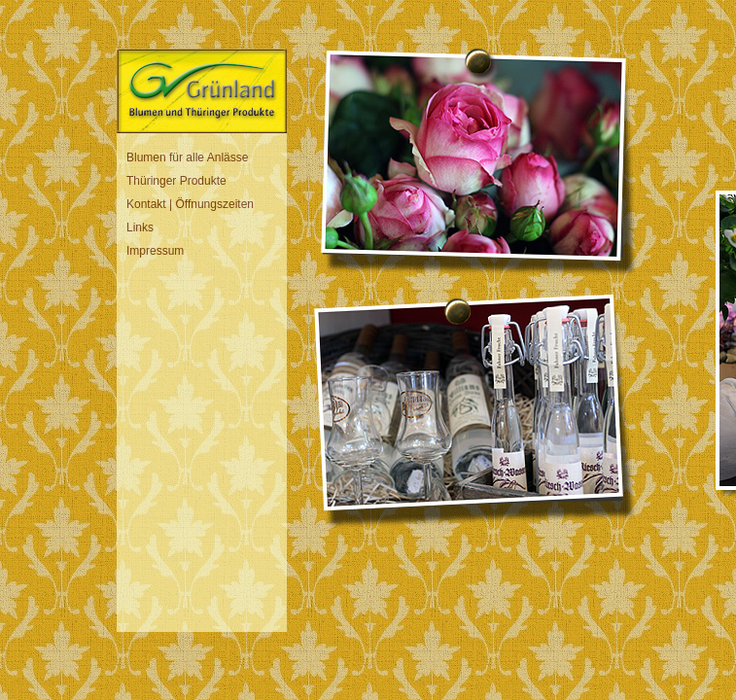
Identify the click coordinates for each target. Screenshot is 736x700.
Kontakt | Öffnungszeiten (190, 204)
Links (140, 227)
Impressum (155, 251)
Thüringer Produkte (176, 181)
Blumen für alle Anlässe (187, 157)
